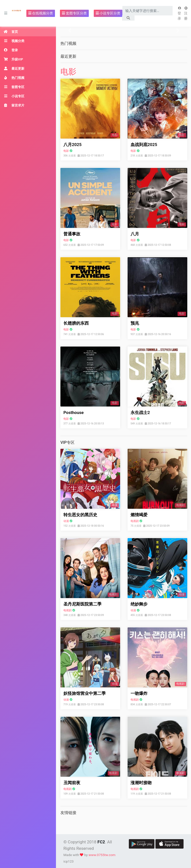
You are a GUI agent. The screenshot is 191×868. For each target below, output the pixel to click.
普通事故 (72, 234)
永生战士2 (140, 412)
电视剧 (135, 521)
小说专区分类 (108, 13)
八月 (135, 234)
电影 (68, 72)
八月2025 (72, 145)
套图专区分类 (74, 13)
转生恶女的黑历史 (80, 515)
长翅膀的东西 (76, 323)
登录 (179, 14)
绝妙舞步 (139, 604)
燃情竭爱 (139, 515)
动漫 (66, 521)
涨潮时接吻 (141, 783)
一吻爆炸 (139, 693)
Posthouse (73, 412)
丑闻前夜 (72, 783)
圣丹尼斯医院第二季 (82, 604)
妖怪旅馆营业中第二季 (85, 693)
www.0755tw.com (102, 855)
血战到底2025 (144, 145)
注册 (186, 14)
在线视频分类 (41, 13)
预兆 (135, 323)
